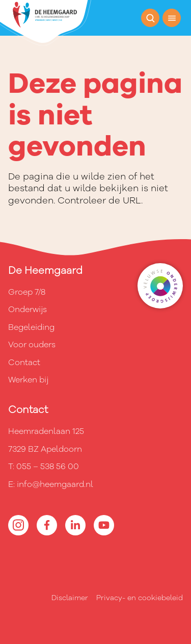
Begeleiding (31, 327)
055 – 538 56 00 (48, 467)
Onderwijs (28, 310)
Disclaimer (70, 598)
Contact (24, 363)
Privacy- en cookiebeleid (140, 598)
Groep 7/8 (27, 292)
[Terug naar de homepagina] (46, 23)
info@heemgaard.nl (55, 484)
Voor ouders (32, 345)
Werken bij (28, 380)
